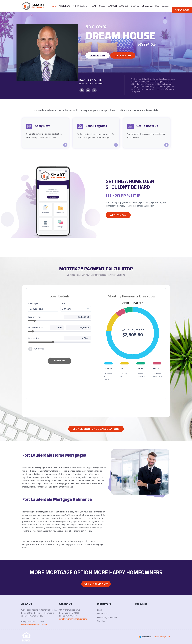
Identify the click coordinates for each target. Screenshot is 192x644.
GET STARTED (123, 55)
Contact (165, 6)
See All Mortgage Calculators (96, 429)
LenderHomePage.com (161, 637)
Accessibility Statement (107, 617)
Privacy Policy (103, 614)
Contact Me (98, 55)
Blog (157, 6)
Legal (99, 610)
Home (54, 6)
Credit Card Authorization (142, 6)
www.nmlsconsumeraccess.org (35, 625)
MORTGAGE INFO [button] (80, 6)
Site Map (101, 621)
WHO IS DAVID (65, 6)
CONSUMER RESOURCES (118, 6)
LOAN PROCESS (98, 6)
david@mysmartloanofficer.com (73, 619)
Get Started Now (96, 584)
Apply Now (118, 215)
